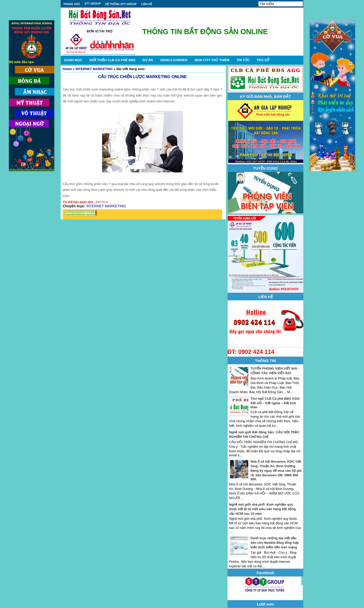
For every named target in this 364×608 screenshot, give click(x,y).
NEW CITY (212, 60)
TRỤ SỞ (263, 60)
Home (67, 69)
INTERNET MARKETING (94, 69)
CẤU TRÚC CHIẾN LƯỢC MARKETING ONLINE (143, 77)
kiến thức (102, 202)
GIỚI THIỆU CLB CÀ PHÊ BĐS (112, 60)
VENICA (174, 60)
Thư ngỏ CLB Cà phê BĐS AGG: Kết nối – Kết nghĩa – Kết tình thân (276, 403)
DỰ (148, 60)
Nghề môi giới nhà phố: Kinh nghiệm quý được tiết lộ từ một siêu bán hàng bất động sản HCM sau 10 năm (262, 509)
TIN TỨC (243, 60)
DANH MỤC (73, 60)
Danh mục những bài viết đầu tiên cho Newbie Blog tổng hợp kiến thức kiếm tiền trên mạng (275, 543)
